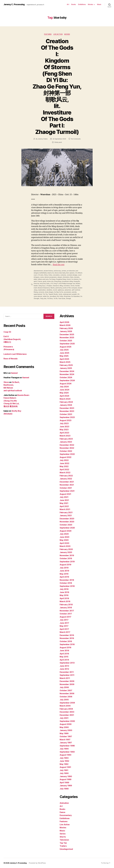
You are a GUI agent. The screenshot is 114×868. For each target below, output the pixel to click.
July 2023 (64, 423)
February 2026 (66, 328)
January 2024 (66, 405)
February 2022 (66, 476)
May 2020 (64, 540)
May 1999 (64, 733)
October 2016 (66, 641)
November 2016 (67, 638)
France (40, 281)
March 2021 (65, 509)
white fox (46, 296)
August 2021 (65, 494)
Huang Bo (77, 281)
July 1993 (64, 758)
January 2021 (66, 516)
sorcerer (41, 292)
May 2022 (64, 466)
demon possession (51, 277)
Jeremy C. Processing (14, 4)
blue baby (62, 273)
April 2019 (64, 577)
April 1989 (64, 783)
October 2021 (66, 488)
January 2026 (66, 331)
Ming (61, 286)
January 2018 (66, 608)
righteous (61, 290)
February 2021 (66, 513)
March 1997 (65, 740)
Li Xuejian (49, 286)
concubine (56, 275)
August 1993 (65, 755)
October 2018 (66, 583)
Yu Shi (55, 298)
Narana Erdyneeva (44, 288)
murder (77, 286)
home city (50, 281)
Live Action (58, 34)
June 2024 (64, 390)
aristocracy (57, 271)
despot (60, 277)
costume (63, 275)
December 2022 (67, 445)
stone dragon (49, 292)
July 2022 (64, 460)
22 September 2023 (59, 139)
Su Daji (56, 292)
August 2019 (65, 565)
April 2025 (64, 359)
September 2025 (67, 344)
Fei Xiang (52, 279)
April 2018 (64, 598)
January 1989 (66, 786)
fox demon (75, 279)
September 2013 (67, 663)
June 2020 (64, 537)
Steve (6, 382)
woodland (53, 296)
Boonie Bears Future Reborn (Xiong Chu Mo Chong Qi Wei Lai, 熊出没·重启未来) (16, 401)
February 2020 (66, 549)
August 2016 (65, 648)
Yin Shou (50, 298)
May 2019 (64, 574)
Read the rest (59, 265)
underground (67, 294)
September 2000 (67, 721)
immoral (36, 283)
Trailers (63, 846)
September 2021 (67, 491)
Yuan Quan (62, 298)
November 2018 (67, 580)
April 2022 (64, 470)
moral (72, 286)
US (78, 294)
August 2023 (66, 420)
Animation (64, 803)
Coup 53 (7, 332)
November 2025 (67, 338)
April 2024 (64, 396)
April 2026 (64, 322)
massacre (56, 286)
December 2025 (67, 335)
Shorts (63, 837)
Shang (36, 292)
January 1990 (66, 776)
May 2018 (64, 595)
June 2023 (64, 427)
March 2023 (65, 436)
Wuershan (67, 296)
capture (72, 273)
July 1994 (64, 749)
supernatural (38, 294)
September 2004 (67, 703)
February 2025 (66, 365)
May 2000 (64, 727)
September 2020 (67, 528)
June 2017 (64, 623)
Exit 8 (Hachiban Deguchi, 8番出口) (12, 339)
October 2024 (66, 377)
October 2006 (66, 697)
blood (57, 273)
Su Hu (61, 292)
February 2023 (66, 439)
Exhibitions (82, 4)
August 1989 (66, 779)
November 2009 (67, 684)
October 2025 (66, 341)
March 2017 (65, 632)
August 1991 (65, 767)
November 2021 (67, 485)
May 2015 (64, 657)
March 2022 (65, 473)
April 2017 (64, 629)
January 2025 (66, 368)
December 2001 (67, 715)
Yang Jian (43, 298)
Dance (62, 812)
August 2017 (65, 617)
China (46, 275)
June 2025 (64, 353)
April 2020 (64, 543)
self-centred (76, 290)
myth (35, 288)
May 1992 (64, 764)
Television (64, 840)
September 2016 (67, 644)
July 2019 (64, 568)
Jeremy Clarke (43, 139)
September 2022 (67, 454)
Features (48, 34)
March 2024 (65, 399)
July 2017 (64, 620)
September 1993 (67, 752)
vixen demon (38, 296)
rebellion (49, 290)
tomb (60, 294)
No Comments (76, 139)
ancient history (48, 271)
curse (42, 277)
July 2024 (64, 387)
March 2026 (65, 325)
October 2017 (66, 614)
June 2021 (64, 500)
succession (67, 292)
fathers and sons (43, 279)
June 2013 (64, 666)
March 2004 (65, 706)
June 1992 (64, 761)
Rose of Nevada (11, 359)
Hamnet (14, 373)
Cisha (50, 275)
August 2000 (66, 724)
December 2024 (67, 371)
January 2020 (66, 552)
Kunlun (78, 283)
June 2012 (64, 669)
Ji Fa (52, 283)
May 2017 (64, 626)
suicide (74, 292)
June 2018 (64, 592)
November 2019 (67, 555)
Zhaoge (68, 298)
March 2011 (65, 678)
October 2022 (66, 451)
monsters (67, 286)
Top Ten (63, 843)
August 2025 (66, 347)
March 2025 (65, 362)
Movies (90, 4)
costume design (72, 275)
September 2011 (67, 675)
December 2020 (67, 519)
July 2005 (64, 700)
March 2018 (65, 601)
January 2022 (66, 479)
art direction (71, 271)
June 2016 (64, 651)
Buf (67, 273)
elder (35, 279)
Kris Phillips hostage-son (67, 283)
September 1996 (67, 746)
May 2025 (64, 356)
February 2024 (66, 402)
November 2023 (67, 411)
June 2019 (64, 571)
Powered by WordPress (37, 863)
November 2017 (67, 611)
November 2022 (67, 448)
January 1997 (66, 743)
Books (74, 4)
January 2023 (66, 442)
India (48, 283)
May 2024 (64, 393)
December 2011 (67, 672)
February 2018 (66, 605)
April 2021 (64, 506)
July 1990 (64, 773)
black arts (51, 273)
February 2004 (66, 709)
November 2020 (67, 522)
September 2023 (67, 417)
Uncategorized (66, 849)
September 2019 (67, 562)
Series (63, 834)
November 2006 (67, 694)
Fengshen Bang (61, 279)
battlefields (43, 273)
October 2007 (66, 690)
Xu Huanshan (75, 296)
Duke (72, 277)
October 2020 (66, 525)
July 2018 (64, 589)
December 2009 (67, 681)
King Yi (56, 283)
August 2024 (66, 384)
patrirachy (59, 288)
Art (68, 4)
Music (99, 4)
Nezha (53, 288)
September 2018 (67, 586)
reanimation (42, 290)
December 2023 (67, 408)
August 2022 (66, 457)
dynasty (77, 277)
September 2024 (67, 380)
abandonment (38, 271)
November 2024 (67, 374)
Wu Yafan (60, 296)
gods (45, 281)
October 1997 (66, 736)
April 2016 (64, 654)
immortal (43, 283)
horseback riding (67, 281)
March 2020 (65, 546)
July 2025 (64, 350)
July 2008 (64, 687)
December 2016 (67, 635)
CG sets (41, 275)
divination (66, 277)
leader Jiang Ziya (39, 286)
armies (64, 271)
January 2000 (66, 730)
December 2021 (67, 482)
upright (74, 294)
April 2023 (64, 433)
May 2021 (64, 503)
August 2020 (66, 531)
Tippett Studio (53, 294)
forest (69, 279)
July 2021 (64, 497)
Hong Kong (58, 281)
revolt (55, 290)
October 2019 (66, 558)
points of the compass (70, 288)
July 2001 (64, 718)
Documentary (66, 815)
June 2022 (64, 463)
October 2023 (66, 414)
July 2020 (64, 534)
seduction (68, 290)
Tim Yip (45, 294)
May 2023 (64, 430)
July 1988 (64, 789)
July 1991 (64, 770)
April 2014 (64, 660)
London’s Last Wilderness (15, 354)
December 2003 (67, 712)
